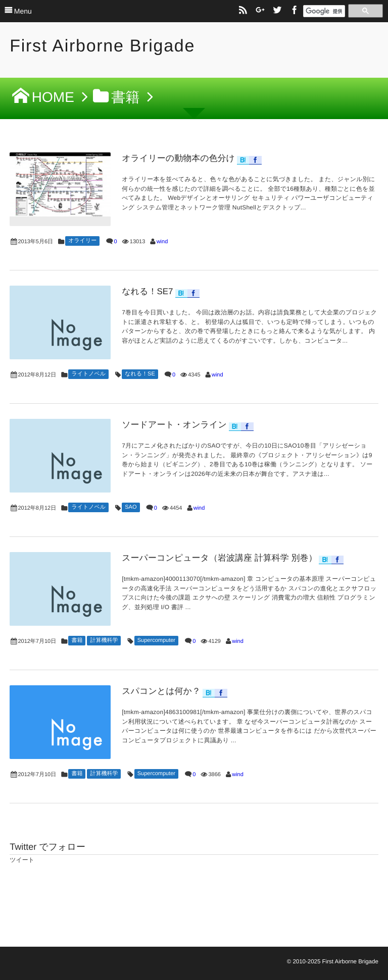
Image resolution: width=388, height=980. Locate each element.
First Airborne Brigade (102, 46)
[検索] (324, 12)
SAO (131, 507)
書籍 (77, 640)
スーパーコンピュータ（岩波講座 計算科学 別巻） (219, 558)
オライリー (82, 241)
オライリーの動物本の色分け (178, 158)
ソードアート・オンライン (174, 425)
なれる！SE (140, 374)
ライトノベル (88, 374)
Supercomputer (156, 640)
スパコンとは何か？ (161, 691)
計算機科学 (104, 640)
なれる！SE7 (147, 291)
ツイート (22, 860)
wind (162, 242)
